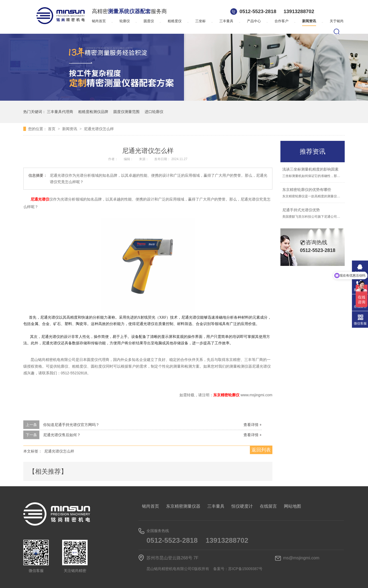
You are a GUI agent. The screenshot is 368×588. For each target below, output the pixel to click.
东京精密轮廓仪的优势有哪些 (307, 190)
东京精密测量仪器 (183, 506)
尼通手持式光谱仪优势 (301, 210)
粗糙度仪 (175, 21)
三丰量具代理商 (60, 112)
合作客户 (281, 21)
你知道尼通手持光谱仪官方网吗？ (71, 425)
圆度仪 (149, 21)
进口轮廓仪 (154, 112)
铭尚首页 (99, 21)
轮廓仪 (125, 21)
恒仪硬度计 (242, 506)
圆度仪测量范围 (126, 112)
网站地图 (292, 506)
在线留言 (268, 506)
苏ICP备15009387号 (245, 569)
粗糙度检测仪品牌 (93, 112)
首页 (52, 129)
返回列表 (261, 450)
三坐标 (200, 21)
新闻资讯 (309, 21)
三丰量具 (226, 21)
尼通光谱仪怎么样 (99, 129)
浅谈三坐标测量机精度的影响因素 (310, 169)
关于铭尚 (337, 21)
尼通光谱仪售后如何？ (62, 435)
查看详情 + (253, 425)
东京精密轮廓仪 (227, 395)
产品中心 (254, 21)
